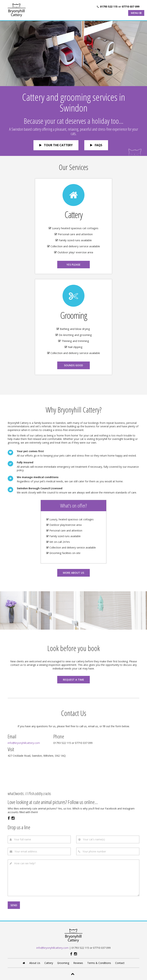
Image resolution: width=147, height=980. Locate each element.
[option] (73, 53)
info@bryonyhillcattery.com (52, 948)
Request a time (73, 680)
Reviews (78, 963)
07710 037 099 (131, 6)
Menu (136, 13)
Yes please (73, 265)
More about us (73, 573)
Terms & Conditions (99, 963)
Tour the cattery (56, 145)
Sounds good (73, 365)
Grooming (63, 963)
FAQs (96, 145)
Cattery (49, 963)
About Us (35, 963)
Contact (120, 963)
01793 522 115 (109, 6)
